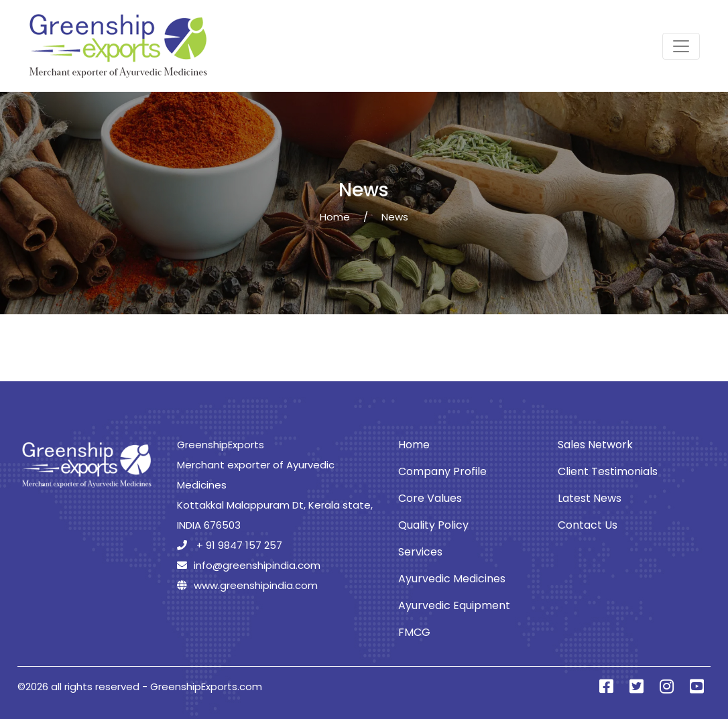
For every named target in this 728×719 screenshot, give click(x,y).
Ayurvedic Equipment (454, 605)
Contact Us (588, 525)
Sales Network (595, 445)
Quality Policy (433, 525)
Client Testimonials (608, 471)
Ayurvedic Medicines (452, 579)
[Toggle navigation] (681, 46)
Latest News (590, 498)
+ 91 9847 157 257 (230, 545)
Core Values (430, 498)
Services (420, 552)
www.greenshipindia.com (247, 585)
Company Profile (442, 471)
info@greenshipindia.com (249, 565)
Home (335, 217)
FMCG (414, 632)
